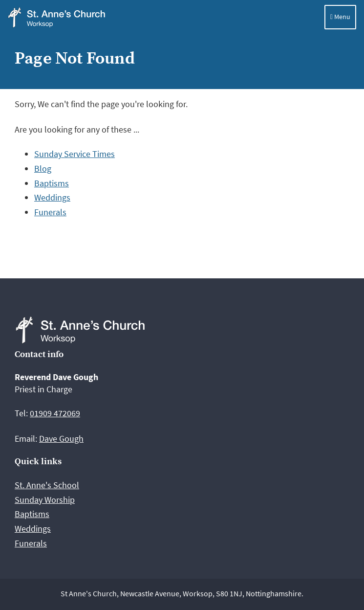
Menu (340, 17)
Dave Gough (61, 439)
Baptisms (52, 183)
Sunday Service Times (75, 154)
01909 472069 (55, 413)
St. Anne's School (47, 485)
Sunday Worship (45, 500)
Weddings (52, 197)
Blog (43, 169)
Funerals (50, 212)
